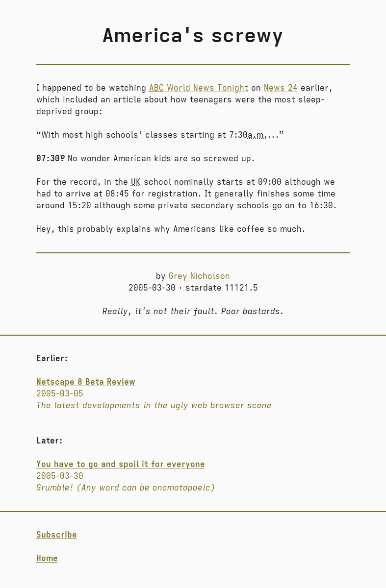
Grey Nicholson (199, 276)
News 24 (281, 88)
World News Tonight (199, 88)
